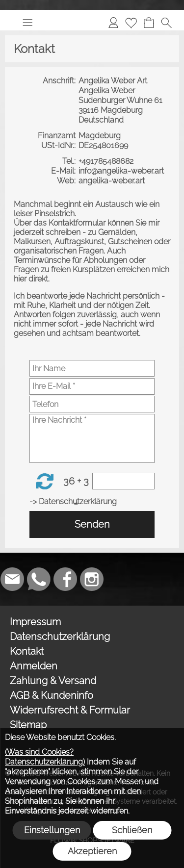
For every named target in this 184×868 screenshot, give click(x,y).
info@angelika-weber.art (122, 171)
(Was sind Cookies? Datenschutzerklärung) (45, 757)
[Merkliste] (131, 23)
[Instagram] (92, 579)
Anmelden (34, 666)
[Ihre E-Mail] (92, 386)
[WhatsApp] (39, 579)
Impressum (35, 622)
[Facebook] (65, 579)
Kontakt (27, 651)
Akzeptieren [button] (92, 851)
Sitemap (28, 725)
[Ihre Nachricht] (92, 438)
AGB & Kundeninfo (52, 695)
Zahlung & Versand (53, 681)
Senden (92, 524)
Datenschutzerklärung (60, 637)
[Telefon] (92, 404)
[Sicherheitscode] (123, 481)
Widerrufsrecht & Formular (70, 710)
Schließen (132, 830)
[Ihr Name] (92, 368)
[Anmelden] (113, 23)
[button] (27, 23)
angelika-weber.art (113, 181)
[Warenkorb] (149, 23)
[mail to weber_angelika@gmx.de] (12, 579)
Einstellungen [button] (52, 830)
